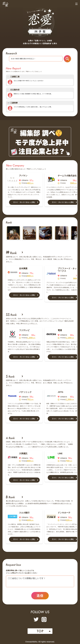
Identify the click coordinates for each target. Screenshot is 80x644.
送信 (40, 596)
